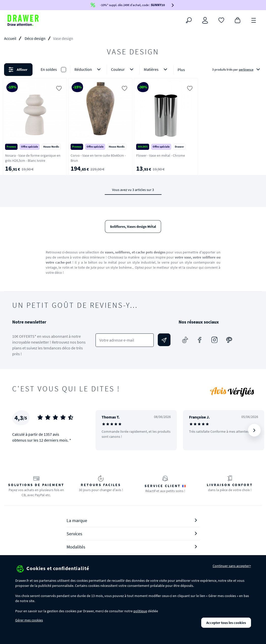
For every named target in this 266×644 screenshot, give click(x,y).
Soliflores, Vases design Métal (133, 227)
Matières (157, 69)
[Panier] (238, 20)
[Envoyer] (164, 340)
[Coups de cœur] (221, 20)
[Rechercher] (189, 20)
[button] (133, 70)
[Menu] (254, 20)
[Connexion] (205, 20)
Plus (181, 70)
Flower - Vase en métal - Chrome (161, 155)
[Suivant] (254, 430)
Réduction (89, 69)
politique (140, 611)
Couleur (123, 69)
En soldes (49, 69)
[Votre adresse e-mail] (125, 340)
